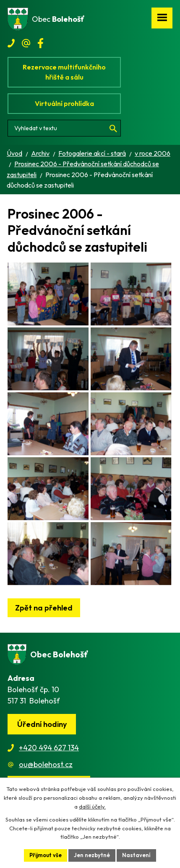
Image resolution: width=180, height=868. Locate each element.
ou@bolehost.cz (46, 764)
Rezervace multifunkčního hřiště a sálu (64, 72)
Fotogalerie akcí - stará (92, 153)
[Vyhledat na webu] (64, 128)
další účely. (92, 806)
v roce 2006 (153, 153)
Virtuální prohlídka (64, 103)
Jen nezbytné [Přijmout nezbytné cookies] (92, 855)
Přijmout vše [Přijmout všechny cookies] (46, 855)
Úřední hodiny (42, 724)
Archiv (40, 153)
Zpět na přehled (44, 608)
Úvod (14, 153)
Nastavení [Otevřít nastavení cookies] (136, 855)
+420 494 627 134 (49, 748)
